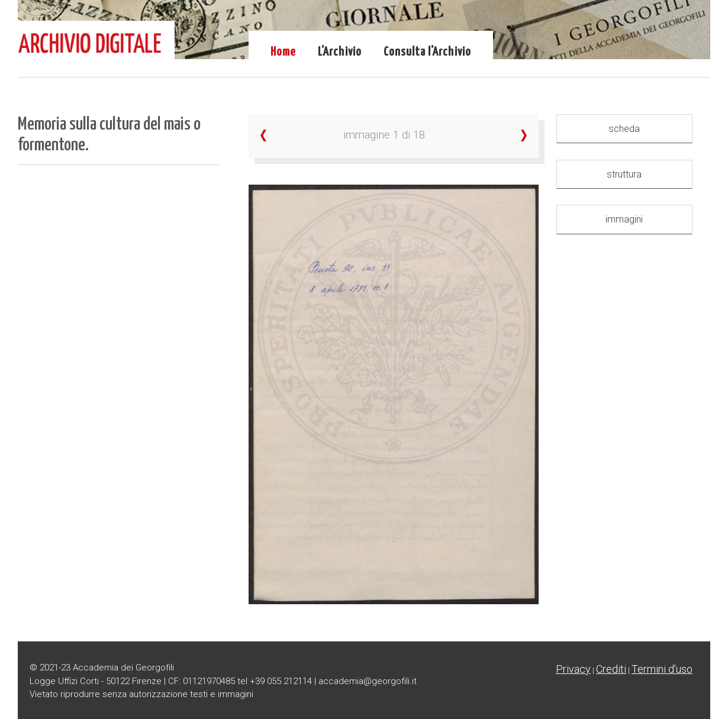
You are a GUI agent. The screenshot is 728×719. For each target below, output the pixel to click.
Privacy (573, 669)
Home (283, 52)
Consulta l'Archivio (427, 52)
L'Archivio (340, 52)
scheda (624, 129)
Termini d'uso (662, 669)
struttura (624, 174)
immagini (624, 219)
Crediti (611, 669)
